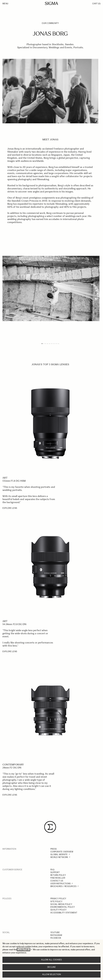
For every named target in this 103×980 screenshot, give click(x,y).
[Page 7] (53, 344)
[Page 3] (46, 344)
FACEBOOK (56, 938)
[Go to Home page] (51, 3)
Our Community (50, 23)
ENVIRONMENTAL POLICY (63, 907)
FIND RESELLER (58, 878)
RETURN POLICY (58, 875)
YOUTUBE (55, 932)
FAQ (52, 870)
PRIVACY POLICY (58, 899)
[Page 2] (44, 344)
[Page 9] (57, 344)
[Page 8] (55, 344)
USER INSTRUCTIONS (60, 884)
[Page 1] (42, 344)
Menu (5, 4)
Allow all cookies (51, 960)
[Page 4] (48, 344)
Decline (51, 967)
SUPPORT (55, 872)
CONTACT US (57, 881)
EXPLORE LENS (10, 508)
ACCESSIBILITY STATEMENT (64, 913)
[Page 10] (59, 344)
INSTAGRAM (56, 935)
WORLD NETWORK (59, 857)
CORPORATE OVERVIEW (62, 852)
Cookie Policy (23, 950)
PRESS (53, 849)
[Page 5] (49, 344)
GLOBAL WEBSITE (59, 854)
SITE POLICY (56, 901)
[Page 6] (51, 344)
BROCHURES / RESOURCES (63, 886)
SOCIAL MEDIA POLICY (61, 904)
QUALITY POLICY (58, 910)
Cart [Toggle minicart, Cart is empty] (96, 4)
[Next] (96, 293)
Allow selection (52, 974)
